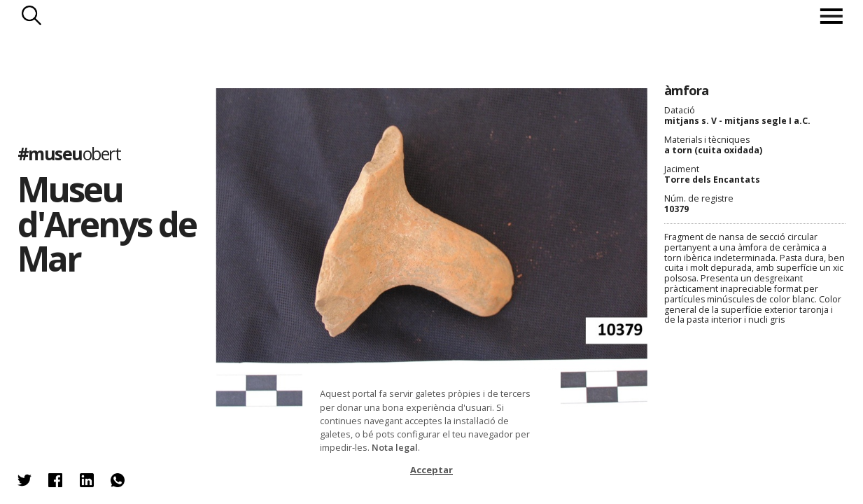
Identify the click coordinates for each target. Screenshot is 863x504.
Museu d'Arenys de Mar (107, 223)
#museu (69, 154)
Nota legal (395, 447)
